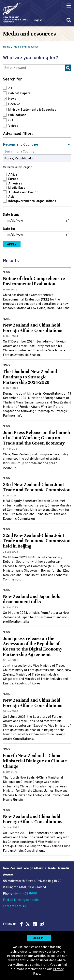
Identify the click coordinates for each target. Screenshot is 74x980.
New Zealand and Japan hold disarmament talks (32, 599)
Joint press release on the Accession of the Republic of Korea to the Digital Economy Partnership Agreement (33, 646)
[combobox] (37, 151)
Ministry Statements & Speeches (32, 110)
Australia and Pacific (23, 193)
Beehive (14, 104)
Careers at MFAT (15, 906)
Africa (13, 175)
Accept (39, 938)
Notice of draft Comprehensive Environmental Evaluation (34, 281)
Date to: (9, 229)
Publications (17, 115)
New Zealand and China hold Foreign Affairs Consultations (33, 328)
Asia (11, 197)
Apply (12, 245)
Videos (13, 126)
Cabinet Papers (19, 94)
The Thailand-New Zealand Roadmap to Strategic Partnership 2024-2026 (30, 377)
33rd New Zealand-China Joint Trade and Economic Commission (37, 487)
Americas (15, 184)
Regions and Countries (21, 145)
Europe (13, 179)
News (12, 99)
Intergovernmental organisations (32, 201)
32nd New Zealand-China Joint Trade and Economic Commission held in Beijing (37, 541)
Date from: (11, 215)
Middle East (17, 188)
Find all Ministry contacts (21, 900)
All (10, 88)
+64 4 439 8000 (25, 894)
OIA (11, 121)
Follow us (24, 924)
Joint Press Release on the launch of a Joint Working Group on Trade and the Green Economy (36, 438)
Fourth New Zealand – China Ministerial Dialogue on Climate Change (35, 761)
